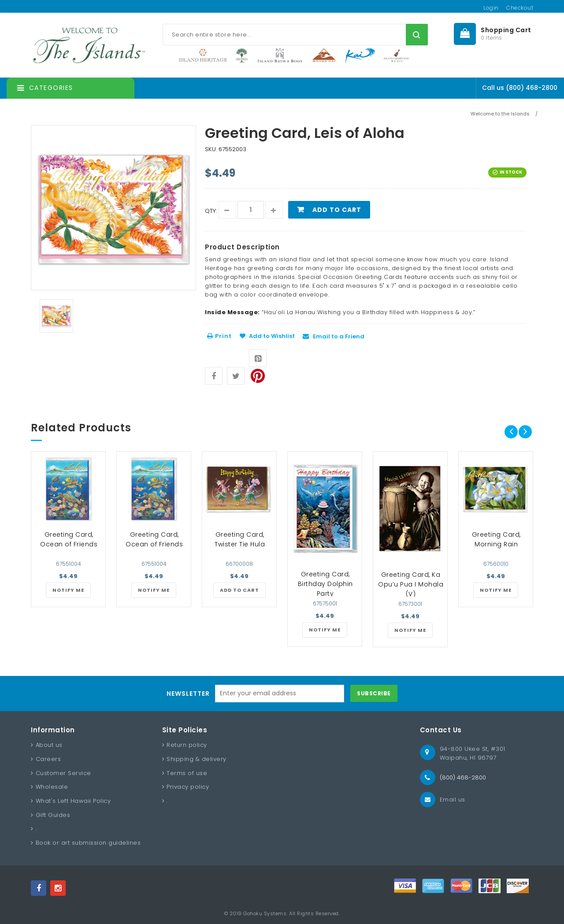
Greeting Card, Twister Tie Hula (240, 539)
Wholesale (52, 787)
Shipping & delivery (197, 759)
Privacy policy (188, 787)
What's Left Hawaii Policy (73, 801)
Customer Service (63, 773)
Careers (48, 759)
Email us (453, 800)
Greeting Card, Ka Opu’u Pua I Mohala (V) (411, 584)
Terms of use (187, 773)
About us (49, 745)
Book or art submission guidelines (88, 843)
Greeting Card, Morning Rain (496, 539)
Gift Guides (53, 815)
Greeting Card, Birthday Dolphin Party (325, 584)
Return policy (187, 745)
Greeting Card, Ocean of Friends (69, 539)
